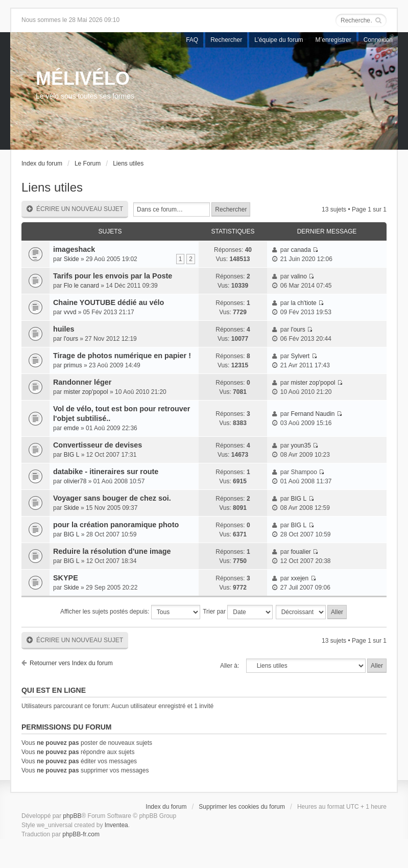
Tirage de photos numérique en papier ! (122, 356)
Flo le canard (81, 286)
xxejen (299, 578)
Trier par (238, 612)
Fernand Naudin (313, 414)
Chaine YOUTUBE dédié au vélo (109, 302)
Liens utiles (128, 163)
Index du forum (42, 163)
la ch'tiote (303, 303)
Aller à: (230, 666)
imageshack (74, 249)
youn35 (301, 445)
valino (298, 276)
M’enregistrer (333, 40)
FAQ (192, 40)
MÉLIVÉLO (83, 78)
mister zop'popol (86, 392)
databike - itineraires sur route (106, 472)
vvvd (70, 312)
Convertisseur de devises (98, 445)
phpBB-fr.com (81, 834)
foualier (301, 552)
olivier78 (75, 481)
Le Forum (88, 163)
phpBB (72, 816)
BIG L (72, 455)
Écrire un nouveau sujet (75, 209)
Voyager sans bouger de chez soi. (112, 498)
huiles (64, 329)
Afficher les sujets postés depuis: (130, 612)
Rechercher (226, 40)
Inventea (116, 825)
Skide (71, 259)
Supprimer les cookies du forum (242, 807)
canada (301, 250)
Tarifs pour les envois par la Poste (113, 276)
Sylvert (300, 356)
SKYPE (66, 578)
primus (73, 365)
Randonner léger (82, 382)
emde (71, 428)
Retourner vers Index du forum (71, 663)
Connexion (378, 40)
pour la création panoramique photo (116, 525)
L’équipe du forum (279, 40)
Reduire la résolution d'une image (112, 551)
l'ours (71, 339)
